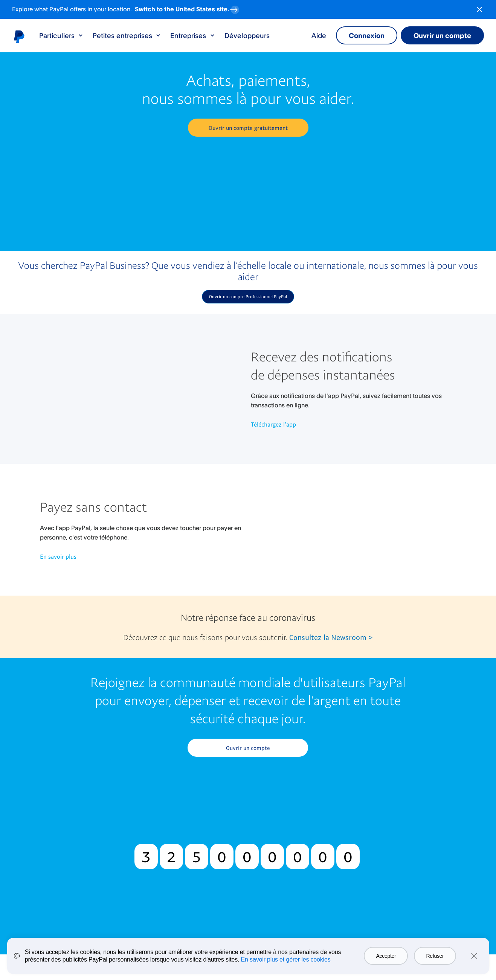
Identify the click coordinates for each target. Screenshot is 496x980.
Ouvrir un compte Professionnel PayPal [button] (248, 296)
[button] (248, 128)
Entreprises (193, 35)
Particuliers (61, 35)
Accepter (386, 956)
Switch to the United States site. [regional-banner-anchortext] (188, 8)
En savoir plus (58, 556)
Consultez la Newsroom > (331, 637)
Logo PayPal (19, 36)
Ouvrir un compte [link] (442, 35)
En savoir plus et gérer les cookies (286, 959)
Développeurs (247, 35)
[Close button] (479, 9)
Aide (319, 35)
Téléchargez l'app (273, 424)
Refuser (435, 956)
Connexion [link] (367, 35)
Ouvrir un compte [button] (248, 748)
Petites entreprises (127, 35)
